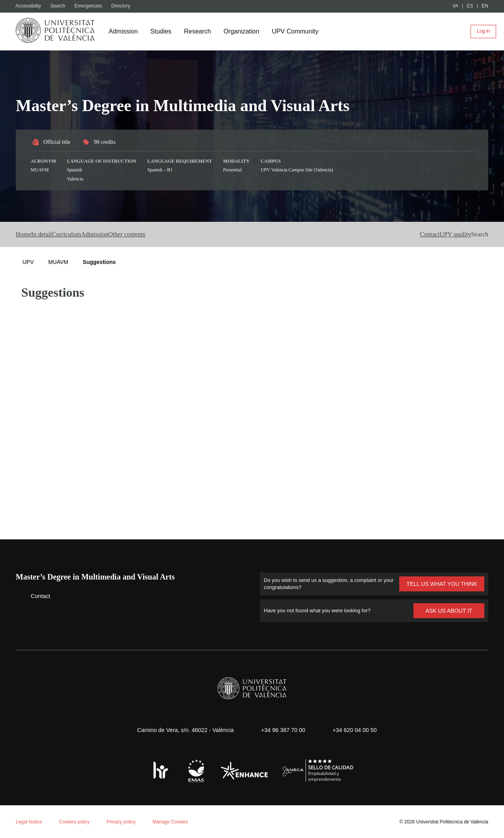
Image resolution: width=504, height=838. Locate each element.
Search (61, 6)
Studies (163, 32)
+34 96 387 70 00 (282, 729)
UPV (28, 262)
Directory (125, 6)
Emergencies (92, 6)
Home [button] (25, 234)
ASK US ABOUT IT (449, 610)
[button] (477, 234)
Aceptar (39, 809)
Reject (78, 809)
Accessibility (30, 6)
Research (200, 32)
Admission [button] (143, 234)
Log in (483, 31)
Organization (246, 32)
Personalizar (124, 809)
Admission (124, 32)
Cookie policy (104, 735)
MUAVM (58, 262)
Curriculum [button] (99, 234)
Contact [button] (395, 234)
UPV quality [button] (437, 234)
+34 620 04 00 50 (357, 729)
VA (456, 6)
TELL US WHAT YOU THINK (442, 583)
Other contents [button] (194, 234)
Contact (35, 596)
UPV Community (302, 32)
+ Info (470, 819)
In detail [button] (59, 234)
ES (470, 6)
